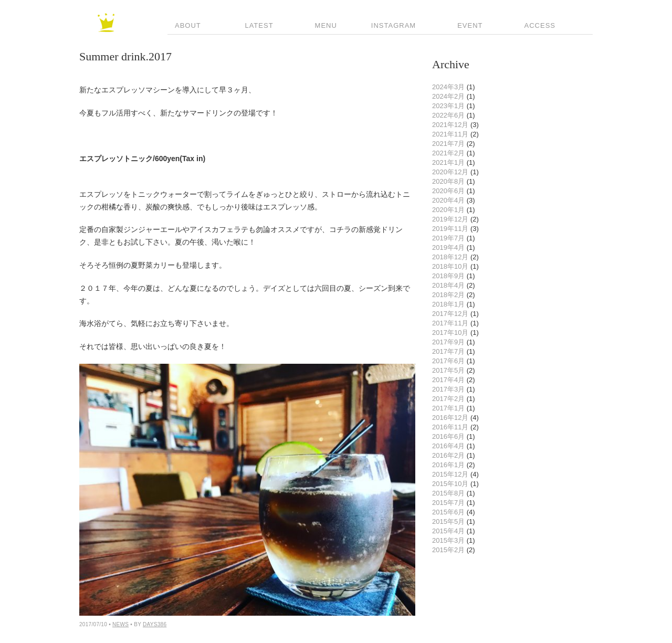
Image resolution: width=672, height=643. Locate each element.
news (120, 624)
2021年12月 (450, 125)
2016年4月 (448, 446)
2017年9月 (448, 342)
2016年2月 (448, 455)
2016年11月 (450, 427)
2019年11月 (450, 229)
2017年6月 (448, 361)
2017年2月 (448, 399)
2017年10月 (450, 333)
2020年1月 (448, 210)
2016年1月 (448, 465)
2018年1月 (448, 304)
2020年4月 (448, 200)
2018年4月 (448, 285)
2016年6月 (448, 436)
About (184, 25)
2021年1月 (448, 162)
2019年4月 (448, 247)
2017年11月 (450, 323)
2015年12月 (450, 474)
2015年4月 (448, 531)
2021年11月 (450, 134)
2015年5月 (448, 521)
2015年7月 (448, 503)
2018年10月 (450, 266)
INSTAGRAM (393, 25)
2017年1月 (448, 408)
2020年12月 (450, 172)
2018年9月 (448, 276)
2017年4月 (448, 380)
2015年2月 (448, 550)
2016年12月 (450, 418)
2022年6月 (448, 115)
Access (536, 25)
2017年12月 (450, 314)
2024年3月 (448, 87)
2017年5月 (448, 370)
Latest (254, 25)
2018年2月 (448, 295)
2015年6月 (448, 512)
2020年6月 (448, 191)
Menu (322, 25)
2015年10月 (450, 484)
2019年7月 (448, 238)
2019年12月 (450, 219)
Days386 (155, 624)
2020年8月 (448, 181)
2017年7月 (448, 351)
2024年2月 (448, 96)
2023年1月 (448, 106)
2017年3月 (448, 389)
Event (466, 25)
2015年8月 (448, 493)
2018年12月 (450, 257)
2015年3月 (448, 540)
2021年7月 (448, 144)
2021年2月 (448, 153)
